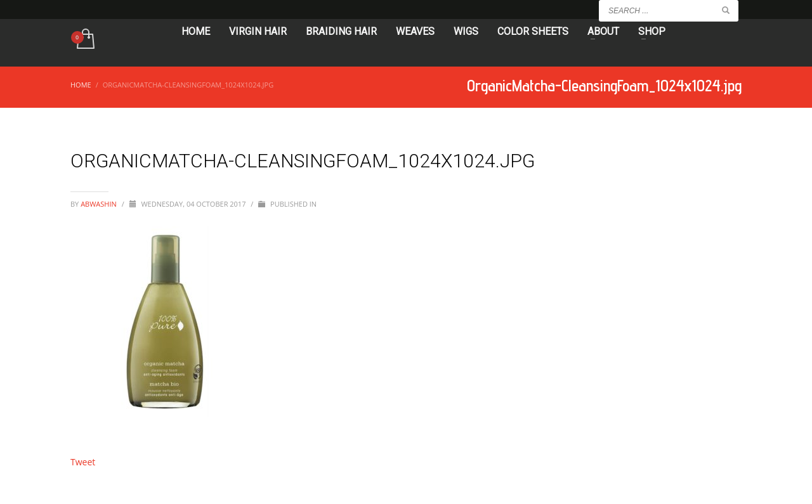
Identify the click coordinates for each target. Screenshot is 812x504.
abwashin (100, 204)
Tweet (83, 462)
